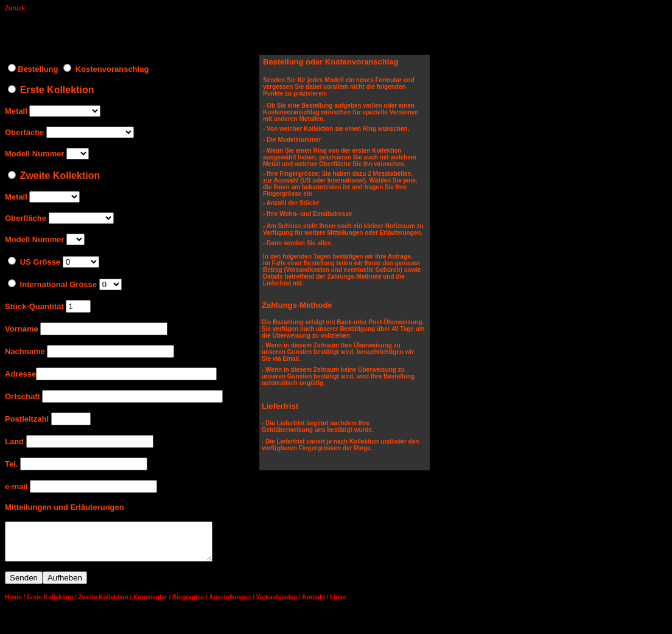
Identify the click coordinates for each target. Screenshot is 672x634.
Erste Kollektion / (52, 604)
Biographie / (190, 604)
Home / (15, 604)
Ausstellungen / (231, 604)
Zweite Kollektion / (105, 604)
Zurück (15, 8)
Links (338, 604)
